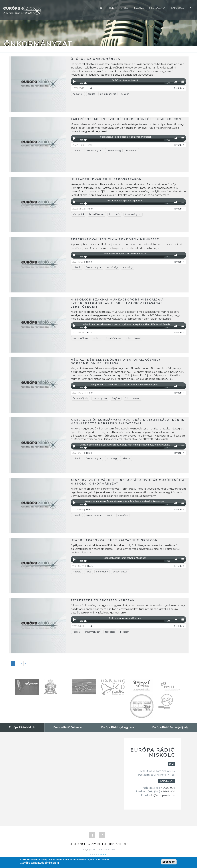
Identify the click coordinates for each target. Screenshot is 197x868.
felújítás (116, 398)
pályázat (126, 458)
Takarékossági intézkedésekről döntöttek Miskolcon (126, 119)
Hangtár (124, 8)
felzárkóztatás (113, 338)
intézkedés (132, 151)
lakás (89, 572)
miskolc (77, 151)
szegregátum (80, 338)
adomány (128, 267)
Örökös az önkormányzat (97, 59)
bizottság (112, 458)
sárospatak (79, 214)
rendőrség (112, 267)
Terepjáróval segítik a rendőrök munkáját (115, 239)
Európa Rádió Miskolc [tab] (22, 727)
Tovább (179, 88)
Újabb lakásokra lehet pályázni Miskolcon (114, 540)
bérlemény (102, 572)
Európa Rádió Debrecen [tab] (68, 727)
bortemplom (100, 398)
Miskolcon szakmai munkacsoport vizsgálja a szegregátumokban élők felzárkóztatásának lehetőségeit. (117, 303)
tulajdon (125, 94)
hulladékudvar (97, 214)
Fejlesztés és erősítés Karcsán (103, 600)
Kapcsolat (178, 8)
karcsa (76, 632)
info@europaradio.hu (162, 795)
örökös (92, 94)
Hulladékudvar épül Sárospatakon (106, 179)
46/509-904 (168, 792)
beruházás (115, 214)
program (125, 632)
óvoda (110, 515)
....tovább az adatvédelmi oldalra (39, 863)
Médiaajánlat (158, 8)
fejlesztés (110, 632)
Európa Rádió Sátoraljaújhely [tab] (170, 727)
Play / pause (74, 82)
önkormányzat (108, 94)
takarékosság (114, 151)
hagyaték (78, 94)
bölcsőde (123, 515)
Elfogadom (169, 862)
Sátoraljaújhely (81, 398)
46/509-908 (168, 788)
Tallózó (139, 8)
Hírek (110, 8)
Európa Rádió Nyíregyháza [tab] (118, 727)
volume (176, 82)
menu (183, 82)
